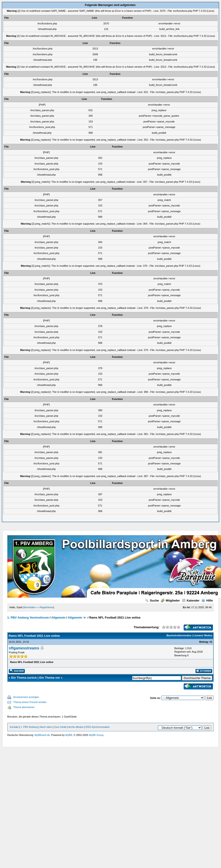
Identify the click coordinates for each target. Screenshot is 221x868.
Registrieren (46, 607)
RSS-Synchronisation (98, 727)
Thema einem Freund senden (30, 702)
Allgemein (58, 618)
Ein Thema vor (50, 678)
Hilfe (207, 600)
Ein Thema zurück (24, 678)
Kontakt (14, 727)
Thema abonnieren (24, 707)
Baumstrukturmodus (179, 635)
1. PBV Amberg (29, 727)
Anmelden (30, 607)
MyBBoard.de (42, 735)
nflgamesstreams (24, 648)
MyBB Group (96, 735)
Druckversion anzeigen (26, 697)
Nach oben (46, 727)
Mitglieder (170, 600)
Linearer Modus (203, 635)
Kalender (191, 600)
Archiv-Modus (76, 727)
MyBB (69, 735)
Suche (152, 600)
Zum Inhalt (60, 727)
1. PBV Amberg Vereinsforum (28, 618)
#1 (211, 642)
